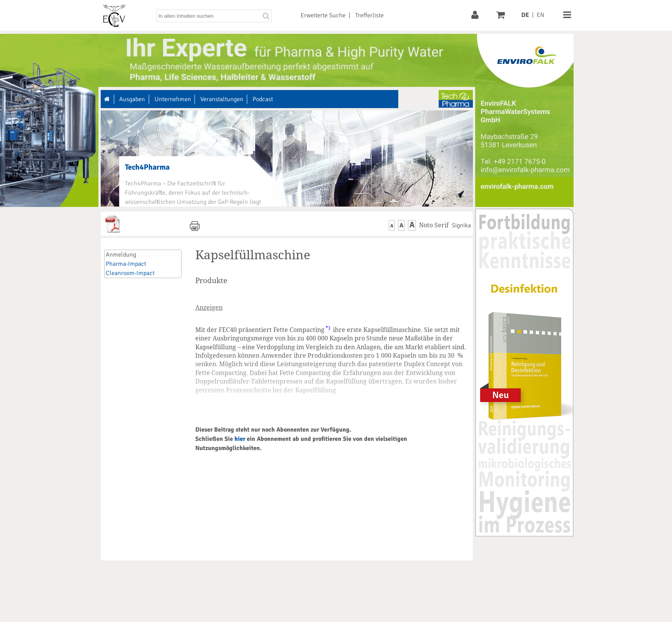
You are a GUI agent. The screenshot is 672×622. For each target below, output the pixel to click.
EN (541, 15)
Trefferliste (369, 15)
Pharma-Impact (126, 264)
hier (240, 439)
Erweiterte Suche (323, 15)
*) (328, 328)
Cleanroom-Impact (130, 273)
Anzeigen (209, 307)
